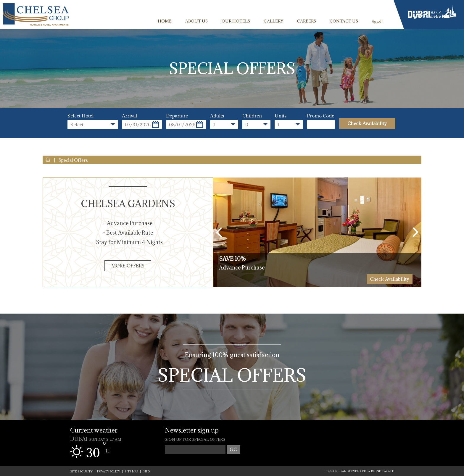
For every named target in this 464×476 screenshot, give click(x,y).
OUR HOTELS (236, 21)
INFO (146, 471)
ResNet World (383, 471)
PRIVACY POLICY (109, 471)
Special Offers (232, 375)
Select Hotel (80, 116)
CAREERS (307, 21)
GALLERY (273, 21)
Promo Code (320, 116)
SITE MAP (131, 471)
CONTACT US (344, 21)
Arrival (129, 116)
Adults (217, 116)
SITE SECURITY (81, 471)
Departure (177, 116)
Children (252, 116)
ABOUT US (196, 21)
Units (281, 116)
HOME (165, 21)
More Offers (128, 266)
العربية (377, 21)
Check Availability (367, 123)
